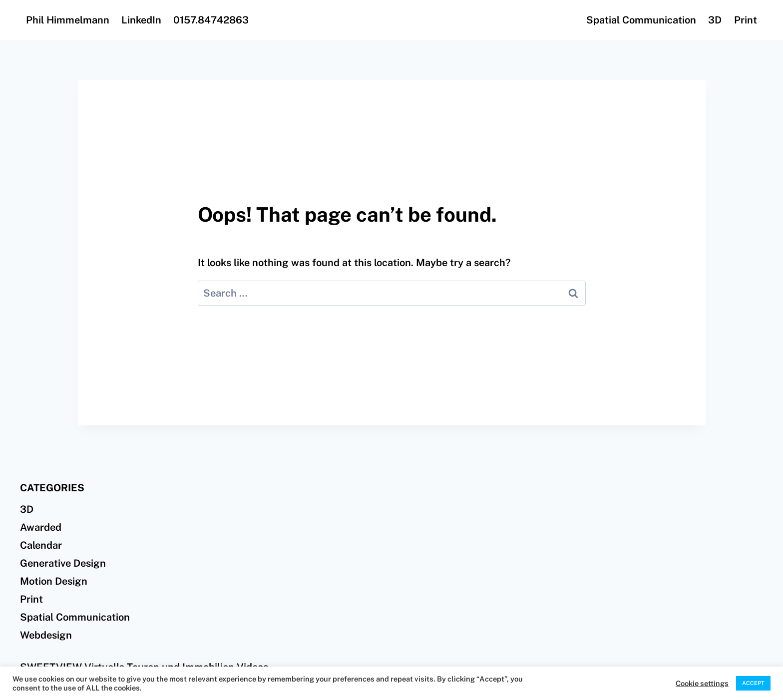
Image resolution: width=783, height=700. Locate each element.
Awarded (41, 527)
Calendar (41, 545)
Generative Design (63, 563)
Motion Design (54, 581)
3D (715, 20)
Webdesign (46, 635)
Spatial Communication (641, 20)
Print (746, 20)
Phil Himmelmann (68, 20)
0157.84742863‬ (211, 20)
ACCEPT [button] (753, 683)
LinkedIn (141, 20)
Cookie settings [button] (702, 683)
